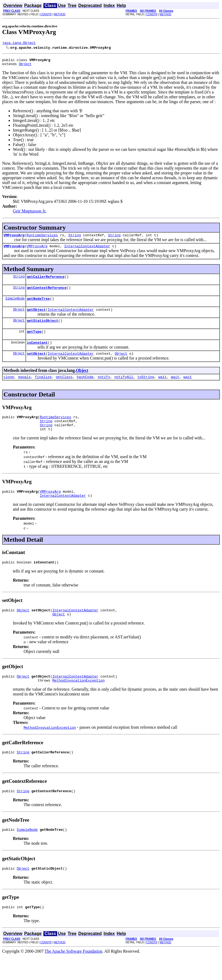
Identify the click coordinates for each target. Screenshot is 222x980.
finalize (43, 388)
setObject (36, 364)
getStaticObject (42, 328)
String (75, 238)
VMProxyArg (14, 238)
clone (9, 388)
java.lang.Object (19, 43)
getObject (36, 317)
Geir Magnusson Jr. (30, 213)
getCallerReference (46, 281)
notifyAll (124, 388)
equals (25, 388)
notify (104, 388)
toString (146, 388)
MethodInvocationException (78, 700)
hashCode (85, 388)
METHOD (60, 14)
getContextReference (47, 293)
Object (25, 66)
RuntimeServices (42, 238)
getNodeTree (38, 305)
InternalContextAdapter (87, 250)
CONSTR (46, 14)
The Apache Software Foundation (73, 975)
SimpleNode (15, 305)
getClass (64, 388)
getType (34, 340)
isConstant (37, 352)
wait (162, 388)
